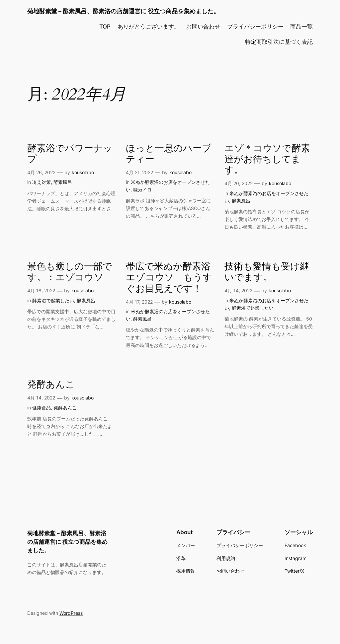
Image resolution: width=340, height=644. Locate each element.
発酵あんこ (51, 385)
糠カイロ (142, 190)
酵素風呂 (63, 182)
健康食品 (42, 408)
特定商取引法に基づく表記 (279, 42)
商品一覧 (301, 27)
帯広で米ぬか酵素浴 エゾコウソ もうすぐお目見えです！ (170, 278)
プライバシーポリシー (255, 27)
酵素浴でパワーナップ (70, 154)
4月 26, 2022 (41, 172)
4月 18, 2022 (41, 290)
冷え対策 (42, 182)
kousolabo (83, 172)
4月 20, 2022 (239, 183)
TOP (105, 27)
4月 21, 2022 (139, 172)
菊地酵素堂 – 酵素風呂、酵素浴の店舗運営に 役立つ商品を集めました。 (123, 11)
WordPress (71, 613)
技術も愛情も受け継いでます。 (267, 272)
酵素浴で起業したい (53, 300)
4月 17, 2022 (139, 302)
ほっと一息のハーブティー (169, 154)
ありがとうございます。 (149, 27)
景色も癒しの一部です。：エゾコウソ (70, 272)
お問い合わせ (203, 27)
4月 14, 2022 (238, 290)
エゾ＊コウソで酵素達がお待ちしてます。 (267, 159)
